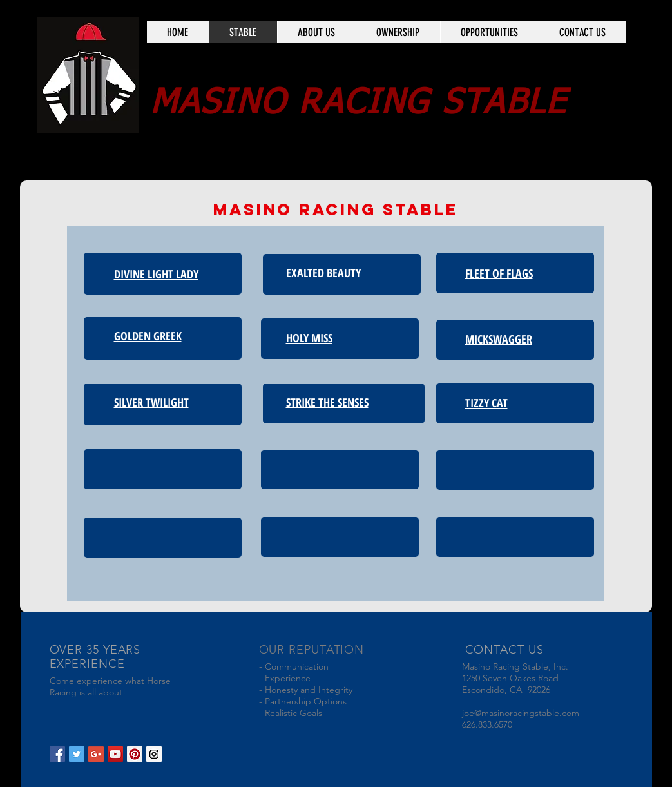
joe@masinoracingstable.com (521, 713)
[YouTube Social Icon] (115, 754)
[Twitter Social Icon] (77, 754)
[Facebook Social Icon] (57, 754)
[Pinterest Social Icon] (135, 754)
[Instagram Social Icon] (154, 754)
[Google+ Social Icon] (96, 754)
